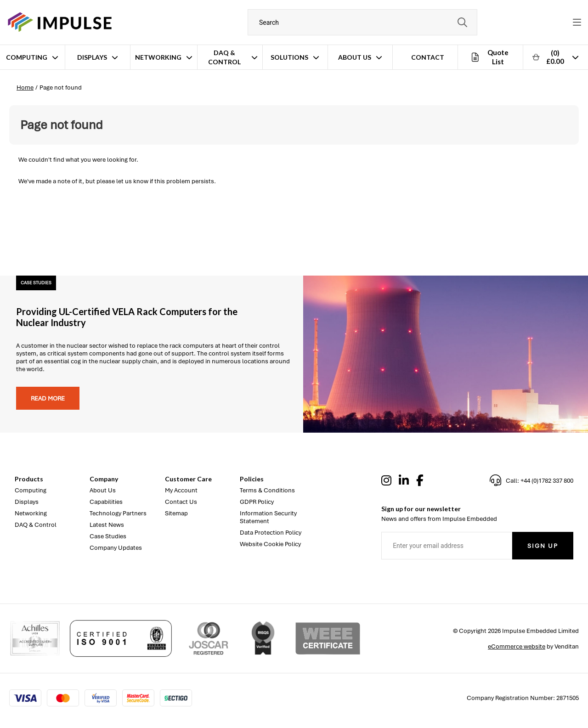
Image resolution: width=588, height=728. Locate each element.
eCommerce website (517, 646)
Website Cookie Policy (270, 544)
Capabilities (106, 502)
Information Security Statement (268, 517)
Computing (27, 57)
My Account (181, 490)
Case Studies (108, 536)
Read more (48, 398)
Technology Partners (118, 513)
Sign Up (543, 546)
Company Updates (116, 548)
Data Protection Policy (271, 533)
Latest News (107, 525)
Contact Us (181, 502)
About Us (355, 57)
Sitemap (176, 513)
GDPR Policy (257, 502)
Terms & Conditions (267, 490)
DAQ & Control (224, 57)
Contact (428, 57)
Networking (158, 57)
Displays (92, 57)
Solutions (289, 57)
